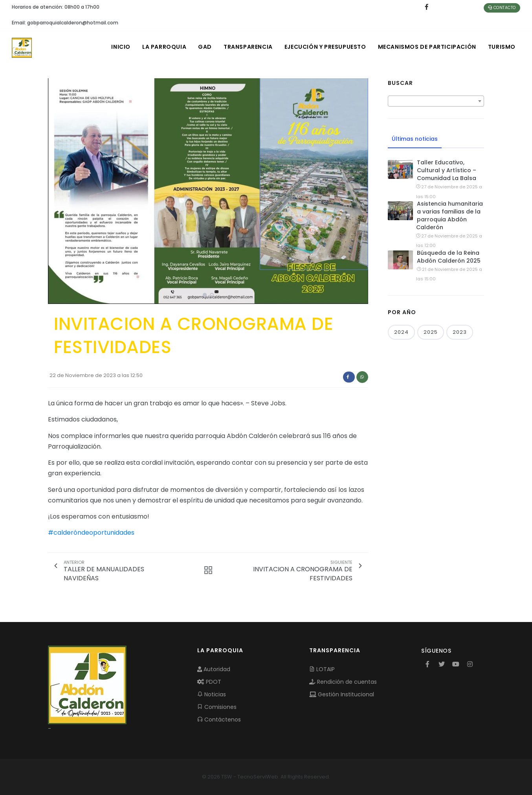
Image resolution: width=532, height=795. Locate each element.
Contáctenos (219, 720)
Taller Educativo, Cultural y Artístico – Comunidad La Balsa (447, 170)
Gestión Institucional (342, 694)
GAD (205, 47)
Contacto (502, 8)
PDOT (209, 682)
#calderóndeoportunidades (91, 533)
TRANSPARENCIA (248, 47)
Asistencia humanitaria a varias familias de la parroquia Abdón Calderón (449, 215)
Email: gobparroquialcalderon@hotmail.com (65, 23)
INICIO (121, 47)
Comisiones (217, 707)
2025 (431, 332)
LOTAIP (322, 669)
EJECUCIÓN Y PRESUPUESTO (325, 47)
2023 (460, 332)
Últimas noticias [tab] (415, 139)
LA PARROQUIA (164, 47)
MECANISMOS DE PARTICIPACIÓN (427, 47)
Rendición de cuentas (343, 682)
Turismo (502, 47)
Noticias (212, 694)
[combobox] (436, 101)
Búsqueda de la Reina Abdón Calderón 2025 (449, 257)
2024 (401, 332)
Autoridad (214, 669)
